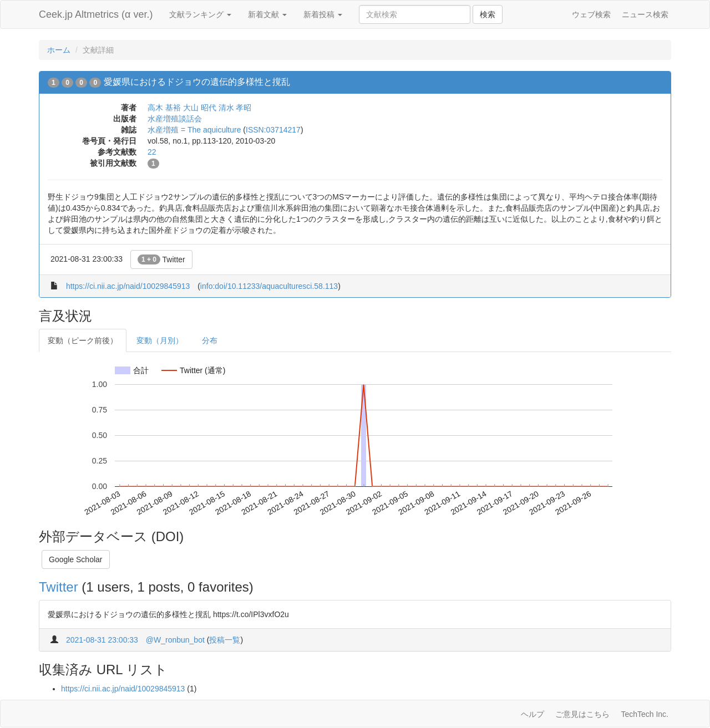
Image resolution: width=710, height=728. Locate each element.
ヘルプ (532, 714)
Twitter (161, 259)
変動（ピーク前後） (83, 340)
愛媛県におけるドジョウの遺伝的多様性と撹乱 (197, 82)
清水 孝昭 (235, 108)
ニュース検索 (645, 14)
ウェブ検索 (591, 14)
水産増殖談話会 (175, 119)
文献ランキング (200, 14)
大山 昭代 (200, 108)
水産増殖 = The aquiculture (194, 130)
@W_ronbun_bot (175, 640)
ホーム (59, 50)
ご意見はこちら (582, 714)
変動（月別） (160, 340)
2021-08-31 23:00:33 (102, 640)
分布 (210, 340)
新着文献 (267, 14)
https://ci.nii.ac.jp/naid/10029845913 (128, 286)
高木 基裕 (164, 108)
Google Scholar (76, 559)
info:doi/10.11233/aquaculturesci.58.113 (269, 286)
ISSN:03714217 (273, 130)
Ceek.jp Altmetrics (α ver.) (96, 14)
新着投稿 (323, 14)
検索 (488, 14)
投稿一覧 (225, 640)
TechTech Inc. (645, 714)
